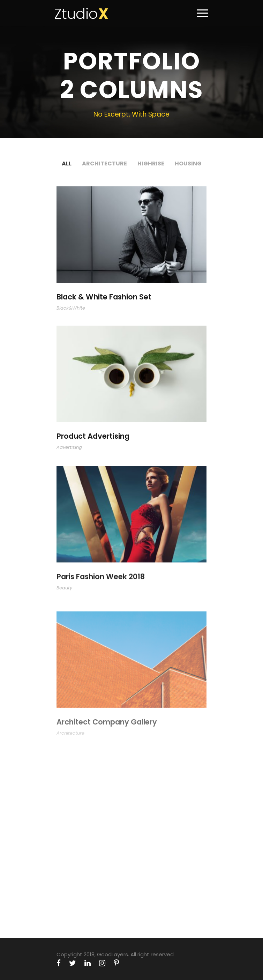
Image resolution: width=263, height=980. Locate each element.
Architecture (104, 164)
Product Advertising (93, 437)
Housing (188, 164)
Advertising (69, 448)
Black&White (71, 308)
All (67, 164)
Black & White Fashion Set (104, 297)
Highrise (151, 164)
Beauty (64, 593)
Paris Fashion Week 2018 (101, 582)
